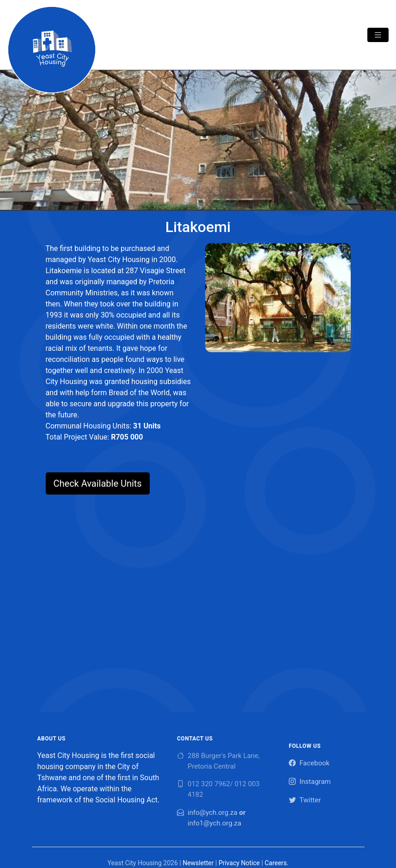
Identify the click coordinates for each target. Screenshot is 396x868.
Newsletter (198, 863)
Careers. (277, 863)
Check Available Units (98, 483)
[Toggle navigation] (378, 35)
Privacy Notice (239, 863)
